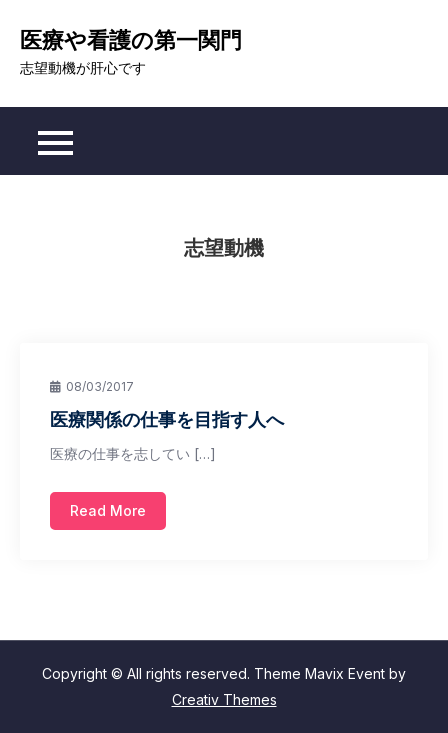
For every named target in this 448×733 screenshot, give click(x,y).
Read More (108, 510)
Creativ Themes (224, 699)
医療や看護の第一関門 (131, 40)
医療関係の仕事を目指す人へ (167, 419)
